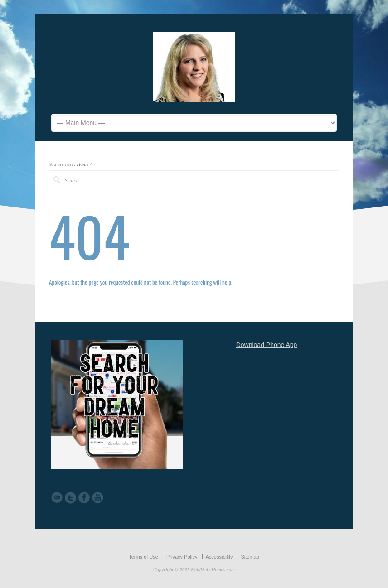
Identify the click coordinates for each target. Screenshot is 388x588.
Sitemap (250, 557)
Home (82, 164)
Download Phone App (267, 345)
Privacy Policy (182, 557)
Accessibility (219, 557)
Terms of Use (143, 557)
